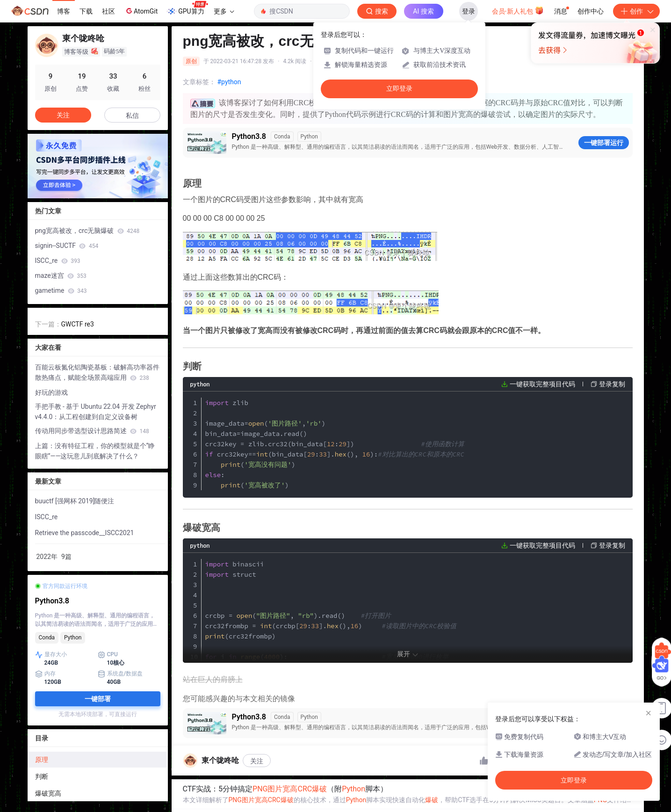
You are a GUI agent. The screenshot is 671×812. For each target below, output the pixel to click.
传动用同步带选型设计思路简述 (92, 431)
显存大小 (51, 655)
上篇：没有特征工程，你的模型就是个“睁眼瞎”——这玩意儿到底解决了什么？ (95, 451)
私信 (132, 116)
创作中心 (591, 11)
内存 (45, 674)
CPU (108, 655)
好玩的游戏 (51, 392)
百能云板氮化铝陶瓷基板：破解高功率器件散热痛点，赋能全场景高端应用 (97, 372)
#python (229, 82)
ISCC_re (58, 261)
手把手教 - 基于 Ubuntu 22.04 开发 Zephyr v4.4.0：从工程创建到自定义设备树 (96, 412)
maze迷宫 (61, 275)
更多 (224, 11)
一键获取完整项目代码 (542, 384)
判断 (42, 776)
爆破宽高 (48, 793)
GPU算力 (187, 8)
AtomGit (141, 11)
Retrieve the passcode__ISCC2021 (85, 533)
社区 (108, 11)
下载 (86, 11)
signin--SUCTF (67, 246)
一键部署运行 (604, 143)
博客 (64, 11)
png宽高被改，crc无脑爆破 (87, 231)
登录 (469, 11)
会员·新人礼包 (518, 10)
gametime (61, 290)
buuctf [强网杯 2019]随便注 (75, 501)
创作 (636, 11)
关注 (257, 761)
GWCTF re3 (78, 324)
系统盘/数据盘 (120, 674)
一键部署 (98, 699)
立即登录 (399, 89)
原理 (42, 760)
